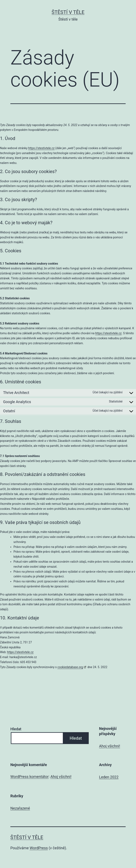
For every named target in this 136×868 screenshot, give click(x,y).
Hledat (16, 729)
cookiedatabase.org (70, 667)
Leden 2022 (109, 777)
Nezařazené (20, 808)
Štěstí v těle (68, 12)
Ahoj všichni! (110, 746)
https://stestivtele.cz (41, 148)
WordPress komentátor (29, 777)
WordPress (39, 848)
